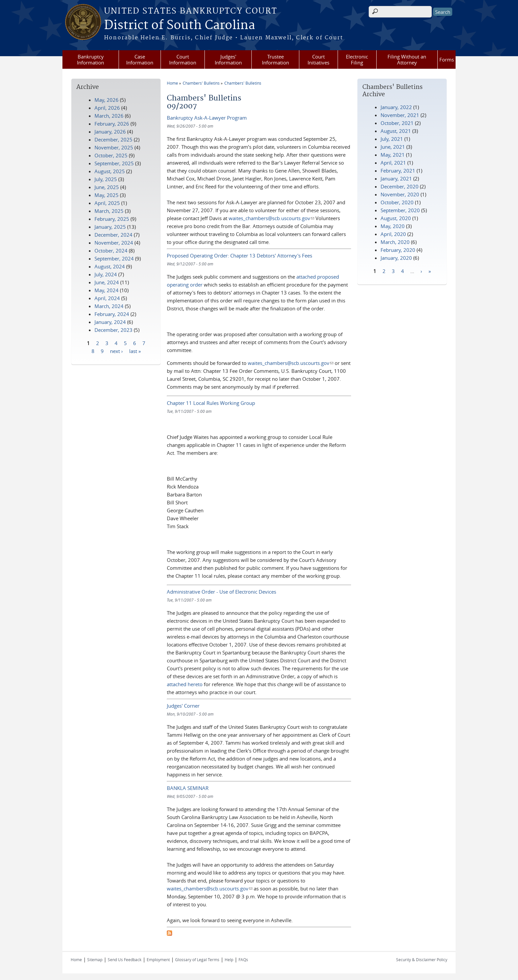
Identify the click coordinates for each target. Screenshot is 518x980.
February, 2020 (398, 250)
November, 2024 (114, 243)
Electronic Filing (357, 59)
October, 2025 (111, 155)
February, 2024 (112, 314)
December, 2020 (400, 186)
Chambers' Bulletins (201, 83)
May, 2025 (107, 195)
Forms (447, 59)
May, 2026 (107, 100)
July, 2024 (106, 274)
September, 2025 (114, 163)
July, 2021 (392, 139)
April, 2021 (393, 163)
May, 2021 (393, 155)
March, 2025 (109, 211)
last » (135, 351)
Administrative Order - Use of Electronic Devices (222, 592)
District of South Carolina (180, 25)
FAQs (243, 960)
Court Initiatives (318, 59)
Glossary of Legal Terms (197, 960)
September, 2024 (114, 258)
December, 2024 (113, 235)
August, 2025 (110, 171)
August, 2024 (110, 266)
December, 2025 (113, 139)
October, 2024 (111, 251)
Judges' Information (228, 59)
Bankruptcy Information (91, 59)
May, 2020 (393, 226)
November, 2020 (400, 194)
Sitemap (95, 960)
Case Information (140, 59)
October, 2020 (397, 202)
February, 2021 (398, 171)
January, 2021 (396, 178)
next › (116, 351)
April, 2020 (393, 234)
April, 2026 (107, 108)
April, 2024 (107, 298)
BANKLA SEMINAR (188, 788)
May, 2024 (107, 290)
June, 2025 (107, 187)
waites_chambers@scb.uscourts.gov (271, 218)
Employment (158, 960)
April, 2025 (107, 203)
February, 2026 (112, 124)
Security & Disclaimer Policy (422, 960)
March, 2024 (109, 306)
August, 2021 (396, 131)
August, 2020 (396, 218)
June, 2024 (107, 282)
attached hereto (185, 684)
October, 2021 (397, 123)
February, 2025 (112, 219)
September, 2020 (400, 210)
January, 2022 (396, 107)
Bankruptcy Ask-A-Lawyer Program (207, 118)
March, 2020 (395, 242)
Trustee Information (276, 59)
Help (229, 960)
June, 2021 (393, 147)
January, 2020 (396, 258)
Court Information (183, 59)
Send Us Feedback (125, 960)
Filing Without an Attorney (407, 59)
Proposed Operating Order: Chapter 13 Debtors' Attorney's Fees (240, 255)
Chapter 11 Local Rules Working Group (211, 403)
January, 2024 (110, 322)
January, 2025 (110, 227)
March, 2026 (109, 116)
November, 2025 (114, 147)
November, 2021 (400, 115)
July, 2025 (106, 179)
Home (172, 83)
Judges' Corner (183, 706)
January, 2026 (110, 132)
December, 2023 (113, 330)
